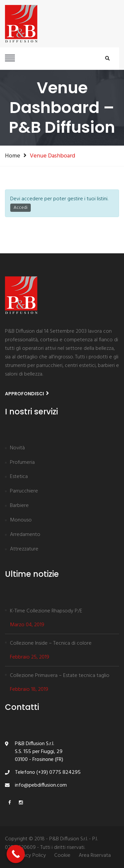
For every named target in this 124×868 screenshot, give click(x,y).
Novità (17, 448)
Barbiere (19, 506)
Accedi (21, 208)
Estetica (19, 477)
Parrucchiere (24, 491)
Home (13, 156)
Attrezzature (24, 549)
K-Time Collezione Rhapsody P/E (46, 611)
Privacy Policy (30, 856)
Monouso (21, 520)
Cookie (62, 856)
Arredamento (25, 535)
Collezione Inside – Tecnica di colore (51, 643)
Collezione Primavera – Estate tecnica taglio (60, 676)
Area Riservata (95, 856)
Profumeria (22, 463)
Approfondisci (27, 393)
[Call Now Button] (16, 854)
